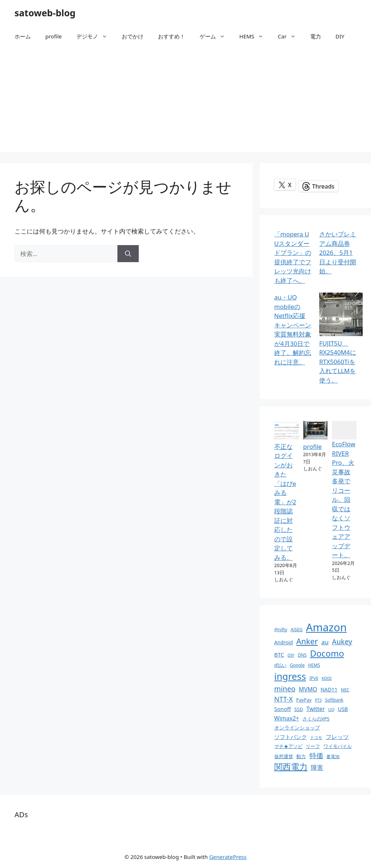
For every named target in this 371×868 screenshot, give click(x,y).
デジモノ (95, 36)
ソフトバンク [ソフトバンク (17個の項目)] (291, 737)
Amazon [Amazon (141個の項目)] (326, 627)
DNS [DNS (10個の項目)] (302, 655)
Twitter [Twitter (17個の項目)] (316, 709)
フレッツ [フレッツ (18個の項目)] (337, 737)
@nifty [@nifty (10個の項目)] (281, 630)
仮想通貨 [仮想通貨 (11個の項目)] (284, 756)
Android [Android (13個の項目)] (284, 642)
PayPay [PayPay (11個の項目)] (304, 700)
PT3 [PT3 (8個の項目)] (318, 700)
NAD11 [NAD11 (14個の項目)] (329, 689)
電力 (316, 36)
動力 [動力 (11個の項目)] (301, 756)
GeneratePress (228, 857)
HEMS (255, 36)
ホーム (23, 36)
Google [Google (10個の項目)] (297, 665)
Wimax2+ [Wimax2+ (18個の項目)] (287, 718)
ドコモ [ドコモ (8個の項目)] (316, 737)
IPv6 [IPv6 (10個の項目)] (314, 678)
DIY (340, 36)
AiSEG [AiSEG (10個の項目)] (297, 630)
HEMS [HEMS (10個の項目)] (314, 665)
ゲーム (216, 36)
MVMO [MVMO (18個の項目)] (308, 689)
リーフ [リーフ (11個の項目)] (313, 746)
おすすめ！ (172, 36)
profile (54, 36)
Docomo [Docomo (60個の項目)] (327, 653)
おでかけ (133, 36)
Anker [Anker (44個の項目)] (307, 641)
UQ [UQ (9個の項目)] (331, 709)
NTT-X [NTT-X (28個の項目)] (284, 699)
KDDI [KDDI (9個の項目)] (327, 678)
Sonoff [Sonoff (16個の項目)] (283, 709)
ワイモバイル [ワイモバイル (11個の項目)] (338, 746)
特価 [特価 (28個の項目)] (316, 755)
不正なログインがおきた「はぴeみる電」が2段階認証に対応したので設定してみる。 (285, 502)
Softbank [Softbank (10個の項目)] (334, 700)
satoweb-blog (45, 13)
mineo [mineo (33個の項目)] (285, 689)
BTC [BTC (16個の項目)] (279, 654)
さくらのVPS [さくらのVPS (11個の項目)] (316, 719)
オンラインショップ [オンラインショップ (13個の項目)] (297, 728)
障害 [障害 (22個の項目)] (317, 767)
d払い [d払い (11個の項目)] (280, 665)
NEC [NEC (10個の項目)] (345, 690)
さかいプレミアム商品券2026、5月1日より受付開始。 (338, 253)
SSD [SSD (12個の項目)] (299, 709)
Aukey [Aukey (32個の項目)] (342, 642)
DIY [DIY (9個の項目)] (291, 655)
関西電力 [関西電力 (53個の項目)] (291, 767)
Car (290, 36)
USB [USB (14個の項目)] (343, 709)
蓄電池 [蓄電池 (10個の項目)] (333, 757)
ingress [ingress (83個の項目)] (290, 676)
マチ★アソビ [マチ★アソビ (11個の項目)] (288, 746)
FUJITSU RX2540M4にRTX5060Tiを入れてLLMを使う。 (338, 362)
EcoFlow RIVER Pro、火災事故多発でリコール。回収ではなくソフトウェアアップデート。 (343, 499)
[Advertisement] (185, 102)
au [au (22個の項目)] (325, 642)
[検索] (128, 254)
